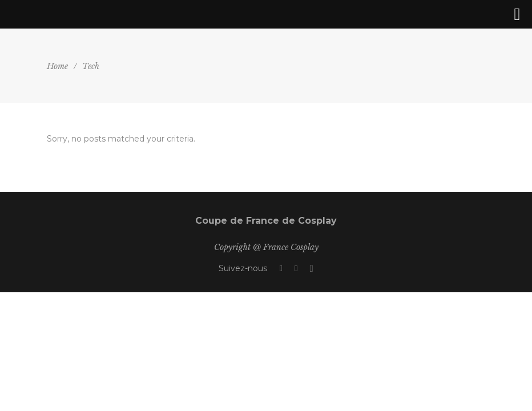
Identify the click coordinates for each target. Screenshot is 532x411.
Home (57, 66)
